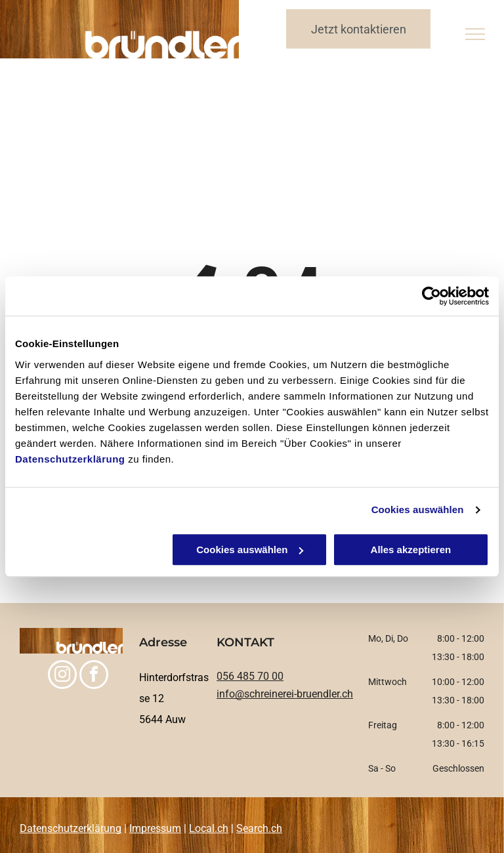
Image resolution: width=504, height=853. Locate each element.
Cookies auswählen (418, 510)
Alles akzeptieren (411, 550)
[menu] (475, 34)
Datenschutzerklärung (70, 459)
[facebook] (94, 676)
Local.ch (209, 828)
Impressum (155, 828)
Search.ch (259, 828)
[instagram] (62, 676)
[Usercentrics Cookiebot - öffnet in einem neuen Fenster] (431, 296)
